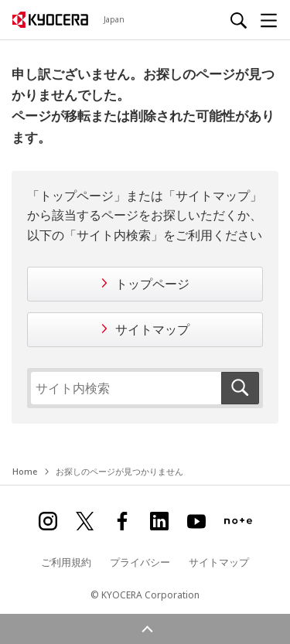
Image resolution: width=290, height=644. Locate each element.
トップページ (152, 284)
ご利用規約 (66, 562)
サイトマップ (152, 329)
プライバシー (140, 562)
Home (25, 471)
